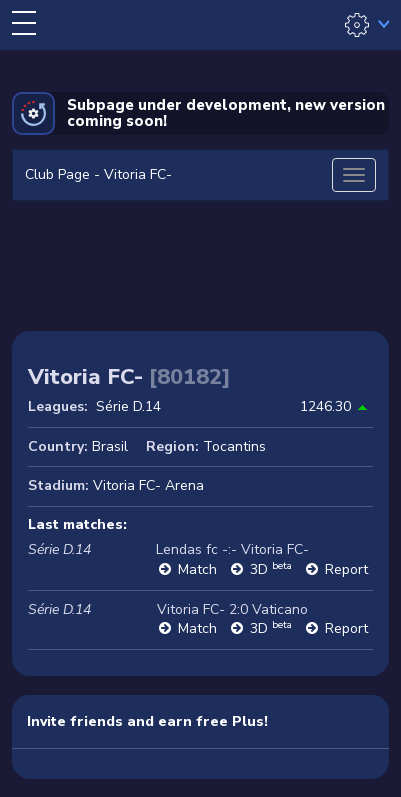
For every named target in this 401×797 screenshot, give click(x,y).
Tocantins (234, 446)
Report (346, 569)
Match (197, 569)
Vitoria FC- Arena (148, 485)
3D (271, 569)
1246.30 (325, 406)
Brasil (110, 446)
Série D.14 (128, 406)
